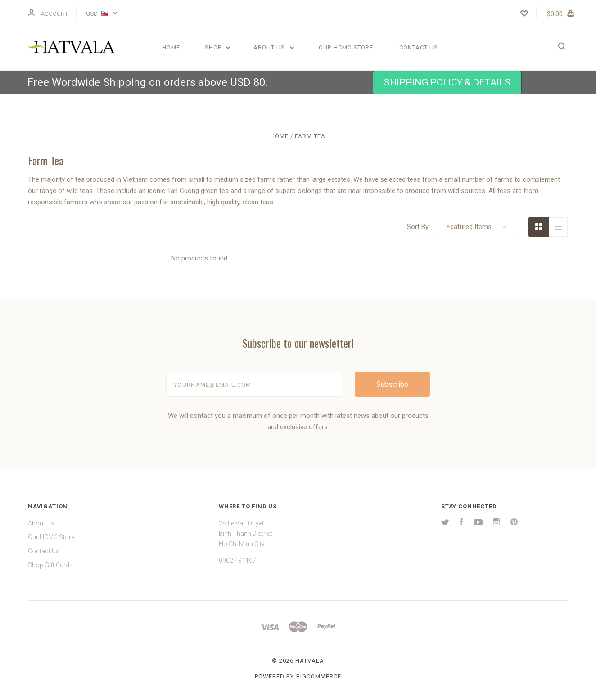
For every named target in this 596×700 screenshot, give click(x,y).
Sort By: (418, 227)
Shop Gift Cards (50, 565)
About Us (274, 47)
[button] (447, 83)
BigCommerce (319, 676)
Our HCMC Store (346, 47)
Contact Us (419, 47)
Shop (218, 47)
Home (171, 47)
